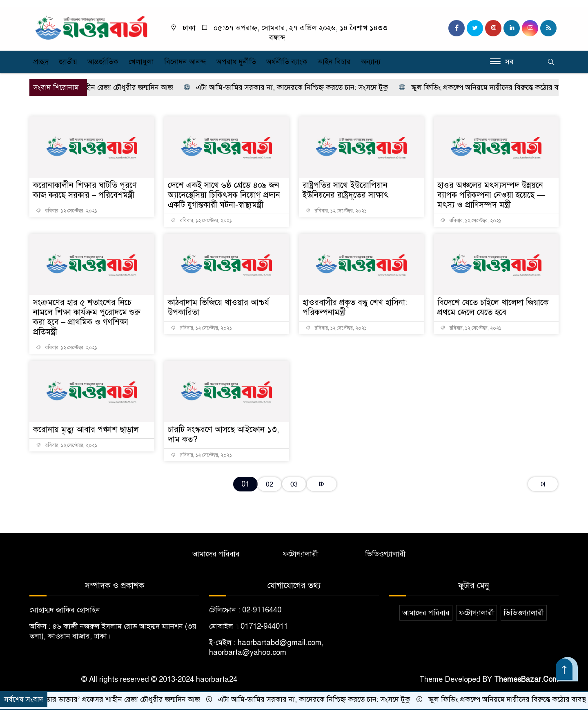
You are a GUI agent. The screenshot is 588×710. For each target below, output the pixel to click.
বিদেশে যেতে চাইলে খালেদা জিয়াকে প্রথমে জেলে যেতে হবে (493, 307)
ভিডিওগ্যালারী (385, 554)
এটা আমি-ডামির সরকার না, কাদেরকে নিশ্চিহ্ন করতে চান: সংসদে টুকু (295, 87)
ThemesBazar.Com (526, 679)
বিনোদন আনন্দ (185, 62)
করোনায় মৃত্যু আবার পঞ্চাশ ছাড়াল (86, 430)
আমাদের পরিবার (216, 554)
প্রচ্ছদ (41, 62)
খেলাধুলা (141, 62)
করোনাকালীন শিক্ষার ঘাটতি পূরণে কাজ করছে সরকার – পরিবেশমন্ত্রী (85, 190)
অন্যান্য (371, 62)
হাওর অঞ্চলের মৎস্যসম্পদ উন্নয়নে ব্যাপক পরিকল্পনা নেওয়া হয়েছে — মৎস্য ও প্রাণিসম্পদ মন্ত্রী (491, 195)
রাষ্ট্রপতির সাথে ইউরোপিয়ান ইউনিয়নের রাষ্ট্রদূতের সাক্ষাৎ (346, 190)
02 (269, 484)
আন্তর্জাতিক (103, 62)
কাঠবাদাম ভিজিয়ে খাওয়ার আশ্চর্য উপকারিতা (218, 307)
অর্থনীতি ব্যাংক (287, 62)
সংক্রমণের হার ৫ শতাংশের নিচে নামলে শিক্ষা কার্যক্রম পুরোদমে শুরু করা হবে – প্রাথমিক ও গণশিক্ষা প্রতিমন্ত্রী (87, 317)
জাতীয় (68, 62)
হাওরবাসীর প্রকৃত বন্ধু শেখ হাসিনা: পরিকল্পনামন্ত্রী (355, 307)
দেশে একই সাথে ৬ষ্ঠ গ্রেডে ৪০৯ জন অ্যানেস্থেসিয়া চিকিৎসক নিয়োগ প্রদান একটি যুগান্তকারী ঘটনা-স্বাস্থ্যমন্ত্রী (224, 195)
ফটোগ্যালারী (301, 554)
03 (294, 484)
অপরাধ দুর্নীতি (236, 62)
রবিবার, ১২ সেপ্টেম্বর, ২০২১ (67, 211)
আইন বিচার (334, 62)
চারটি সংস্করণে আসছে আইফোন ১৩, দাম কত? (223, 434)
